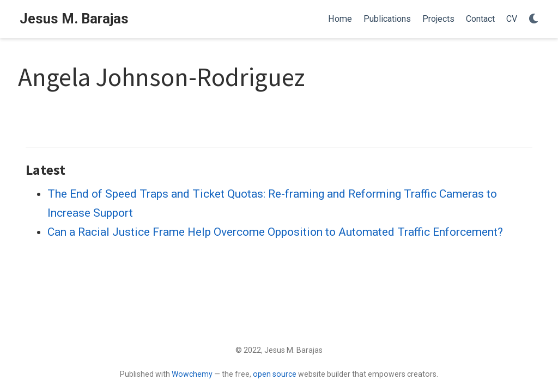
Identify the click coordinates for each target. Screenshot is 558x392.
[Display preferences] (533, 19)
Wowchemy (192, 374)
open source (275, 374)
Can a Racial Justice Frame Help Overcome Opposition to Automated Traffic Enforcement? (275, 232)
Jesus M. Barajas (74, 19)
